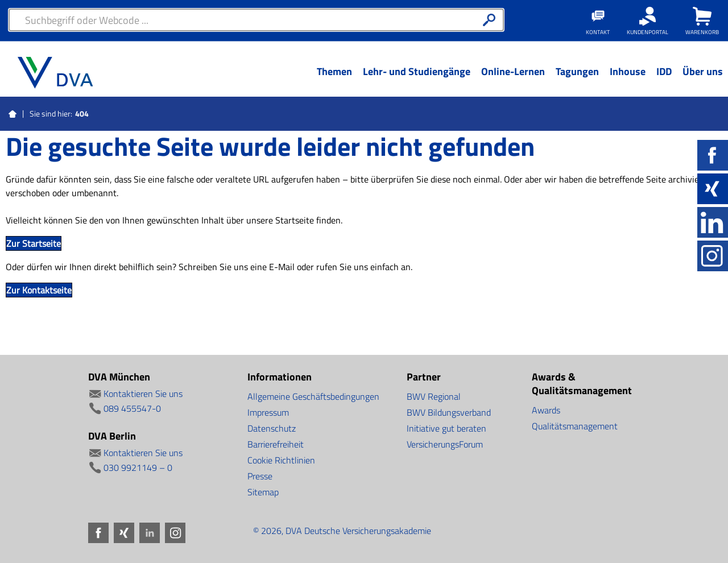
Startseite (13, 114)
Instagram (713, 256)
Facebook (713, 155)
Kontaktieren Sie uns (143, 394)
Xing (713, 189)
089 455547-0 (132, 408)
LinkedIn (713, 222)
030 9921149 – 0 (138, 467)
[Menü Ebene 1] (334, 80)
